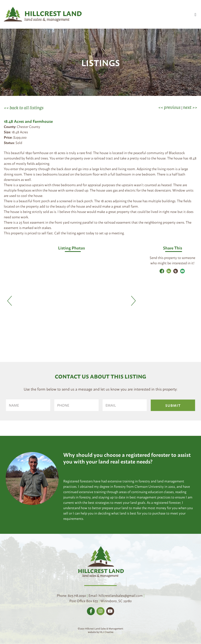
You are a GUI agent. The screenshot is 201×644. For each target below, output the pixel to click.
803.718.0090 (77, 595)
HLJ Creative (106, 632)
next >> (190, 107)
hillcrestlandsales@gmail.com (121, 595)
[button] (195, 15)
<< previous (169, 107)
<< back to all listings (24, 108)
